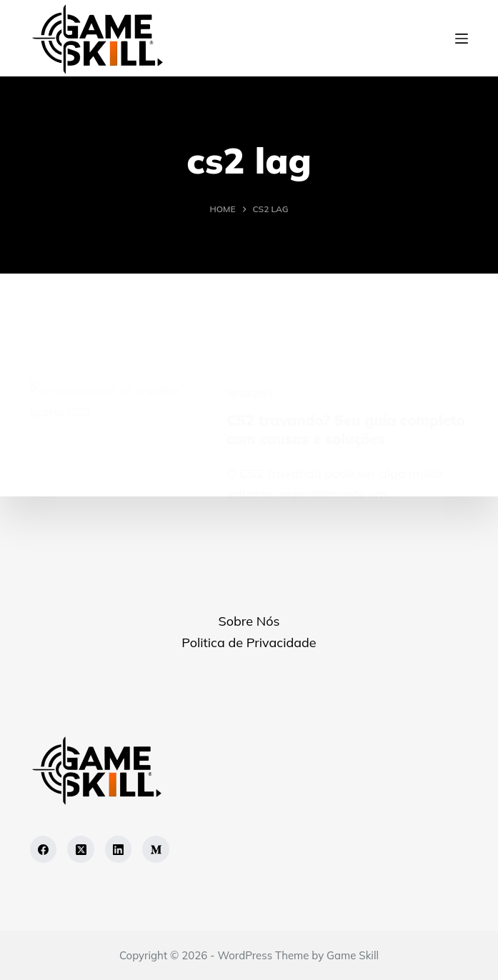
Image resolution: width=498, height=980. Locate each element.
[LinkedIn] (119, 849)
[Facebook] (44, 849)
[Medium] (156, 849)
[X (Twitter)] (81, 849)
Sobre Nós (249, 621)
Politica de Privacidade (249, 642)
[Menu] (462, 39)
